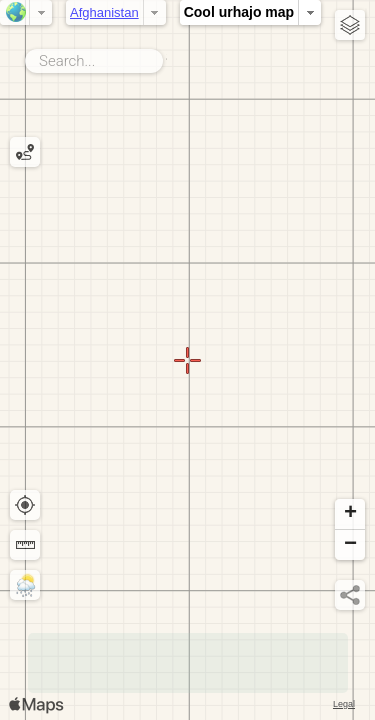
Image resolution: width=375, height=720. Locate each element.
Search (166, 57)
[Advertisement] (188, 663)
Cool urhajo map (239, 12)
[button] (350, 514)
